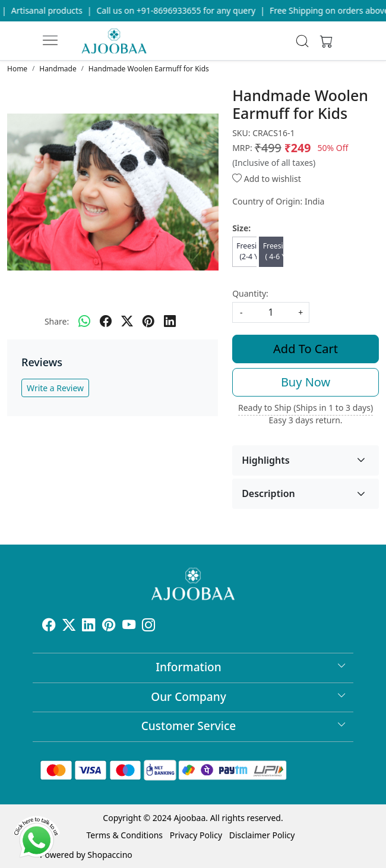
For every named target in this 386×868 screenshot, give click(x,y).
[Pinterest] (109, 626)
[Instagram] (148, 626)
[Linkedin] (88, 626)
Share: (57, 321)
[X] (69, 626)
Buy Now (306, 382)
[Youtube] (129, 626)
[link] (303, 41)
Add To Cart (306, 349)
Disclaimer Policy (262, 835)
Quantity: (250, 293)
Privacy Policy (196, 835)
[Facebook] (49, 626)
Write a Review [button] (55, 388)
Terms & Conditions (125, 835)
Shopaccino (110, 855)
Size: (241, 228)
